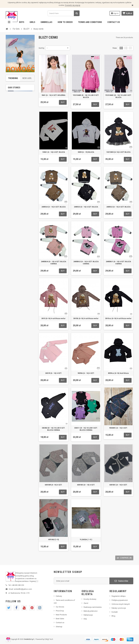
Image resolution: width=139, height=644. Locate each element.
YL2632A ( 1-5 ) (86, 539)
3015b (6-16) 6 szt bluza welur (86, 318)
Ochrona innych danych (121, 604)
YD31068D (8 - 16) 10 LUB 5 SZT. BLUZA (86, 96)
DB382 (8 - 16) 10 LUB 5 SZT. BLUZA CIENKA (53, 429)
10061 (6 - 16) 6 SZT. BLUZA (54, 152)
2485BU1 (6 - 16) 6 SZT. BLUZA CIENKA (118, 263)
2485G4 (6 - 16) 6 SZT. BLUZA (54, 207)
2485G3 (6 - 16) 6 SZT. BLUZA (86, 207)
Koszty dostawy (90, 599)
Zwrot (86, 603)
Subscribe (121, 581)
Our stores (14, 88)
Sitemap (59, 627)
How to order (65, 22)
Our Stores (60, 607)
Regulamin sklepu (119, 596)
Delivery (59, 596)
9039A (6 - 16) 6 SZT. (86, 373)
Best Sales (60, 619)
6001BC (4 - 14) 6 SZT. (118, 485)
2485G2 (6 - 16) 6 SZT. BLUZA (118, 207)
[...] (37, 581)
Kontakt (115, 612)
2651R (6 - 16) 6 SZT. (53, 373)
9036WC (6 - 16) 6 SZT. (118, 428)
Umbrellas (46, 22)
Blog (113, 616)
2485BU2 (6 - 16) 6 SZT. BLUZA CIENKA (86, 263)
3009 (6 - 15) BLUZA (86, 152)
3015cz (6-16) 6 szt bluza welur (118, 318)
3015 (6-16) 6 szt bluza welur (53, 318)
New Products (61, 615)
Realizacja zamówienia (93, 607)
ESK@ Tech (49, 639)
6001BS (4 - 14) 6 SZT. (86, 485)
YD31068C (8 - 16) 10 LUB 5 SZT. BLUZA (118, 96)
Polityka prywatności (120, 600)
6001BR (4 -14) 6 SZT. (53, 485)
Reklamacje (88, 615)
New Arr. (27, 78)
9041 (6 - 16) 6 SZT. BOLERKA (53, 95)
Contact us (114, 22)
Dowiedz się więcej (72, 5)
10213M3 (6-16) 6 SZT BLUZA (118, 152)
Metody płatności (91, 611)
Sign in (115, 13)
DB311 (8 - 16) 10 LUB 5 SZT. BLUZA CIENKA (86, 429)
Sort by (41, 48)
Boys (22, 22)
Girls (32, 22)
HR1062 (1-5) (54, 539)
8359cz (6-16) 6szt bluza (118, 373)
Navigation (9, 22)
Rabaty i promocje (119, 608)
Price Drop (60, 611)
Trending (13, 78)
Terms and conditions (90, 22)
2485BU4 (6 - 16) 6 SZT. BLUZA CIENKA (54, 263)
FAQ (85, 619)
